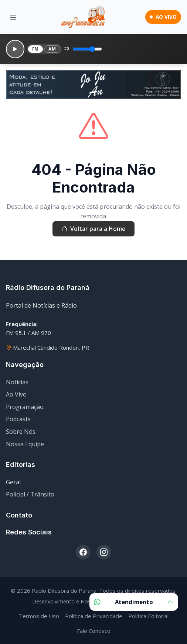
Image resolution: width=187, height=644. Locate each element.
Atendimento (134, 602)
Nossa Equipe (25, 444)
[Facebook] (83, 552)
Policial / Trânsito (30, 494)
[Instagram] (104, 552)
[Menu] (13, 17)
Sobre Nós (21, 432)
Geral (13, 482)
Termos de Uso (39, 616)
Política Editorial (148, 616)
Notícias (17, 382)
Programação (25, 407)
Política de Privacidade (94, 616)
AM (52, 49)
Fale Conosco (94, 631)
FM (35, 49)
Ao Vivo (16, 394)
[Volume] (87, 49)
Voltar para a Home (93, 229)
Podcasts (18, 419)
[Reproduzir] (15, 49)
